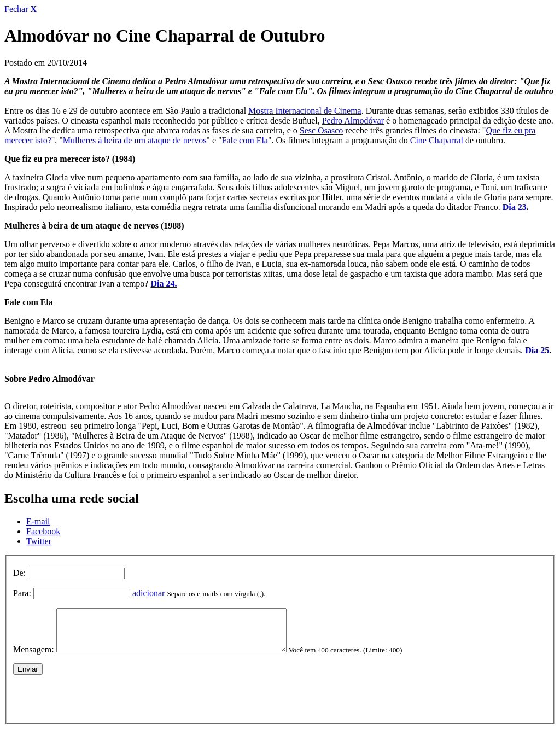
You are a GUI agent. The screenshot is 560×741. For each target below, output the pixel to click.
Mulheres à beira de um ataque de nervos (135, 140)
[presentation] (96, 704)
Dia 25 (537, 350)
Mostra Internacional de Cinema (305, 111)
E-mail (38, 521)
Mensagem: (34, 658)
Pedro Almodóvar (353, 121)
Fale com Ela (245, 140)
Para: (22, 593)
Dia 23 (515, 207)
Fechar (21, 9)
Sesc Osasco (322, 130)
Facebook (43, 531)
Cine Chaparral (438, 140)
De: (19, 573)
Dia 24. (164, 284)
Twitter (39, 541)
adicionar (149, 593)
